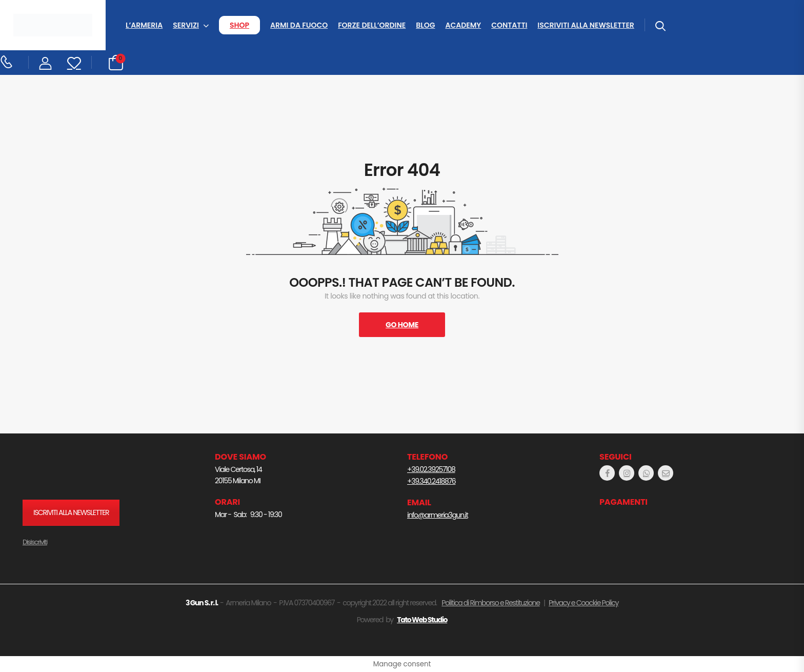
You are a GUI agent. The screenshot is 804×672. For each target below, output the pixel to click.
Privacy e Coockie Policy (584, 603)
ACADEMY (463, 25)
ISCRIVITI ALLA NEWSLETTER (586, 25)
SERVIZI (186, 25)
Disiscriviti (35, 542)
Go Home (402, 325)
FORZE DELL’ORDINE (372, 25)
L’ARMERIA (144, 25)
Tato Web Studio (422, 620)
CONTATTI (509, 25)
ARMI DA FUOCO (299, 25)
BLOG (425, 25)
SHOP (239, 25)
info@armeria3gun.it (437, 515)
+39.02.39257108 (431, 469)
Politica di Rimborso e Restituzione (490, 603)
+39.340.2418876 (431, 481)
